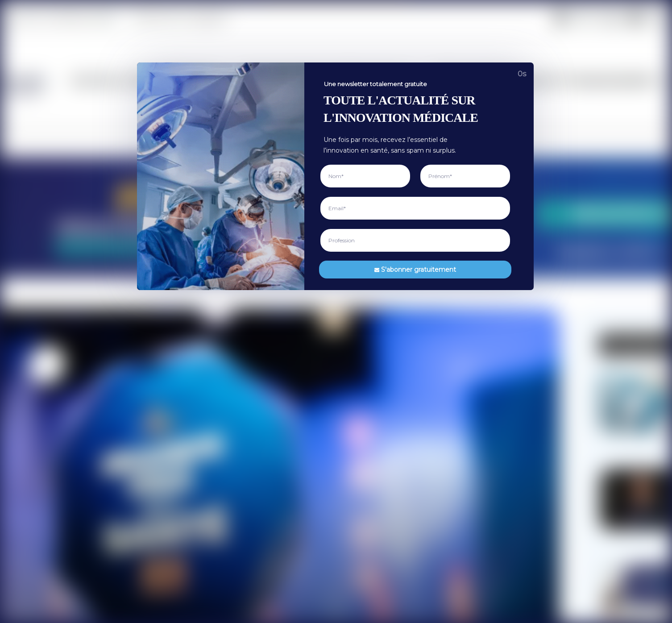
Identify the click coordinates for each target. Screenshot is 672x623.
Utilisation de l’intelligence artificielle (392, 390)
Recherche (207, 377)
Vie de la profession (251, 19)
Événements (591, 19)
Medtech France (176, 607)
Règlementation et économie (463, 19)
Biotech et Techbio (219, 473)
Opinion (541, 19)
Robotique (207, 460)
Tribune (203, 543)
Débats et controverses (225, 557)
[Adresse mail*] (562, 355)
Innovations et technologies (349, 19)
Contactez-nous (364, 404)
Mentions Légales (367, 363)
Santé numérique (216, 432)
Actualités (207, 363)
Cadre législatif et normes (229, 501)
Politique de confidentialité (379, 377)
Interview (205, 390)
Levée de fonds (214, 515)
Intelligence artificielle (223, 418)
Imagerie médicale (219, 446)
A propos (355, 349)
